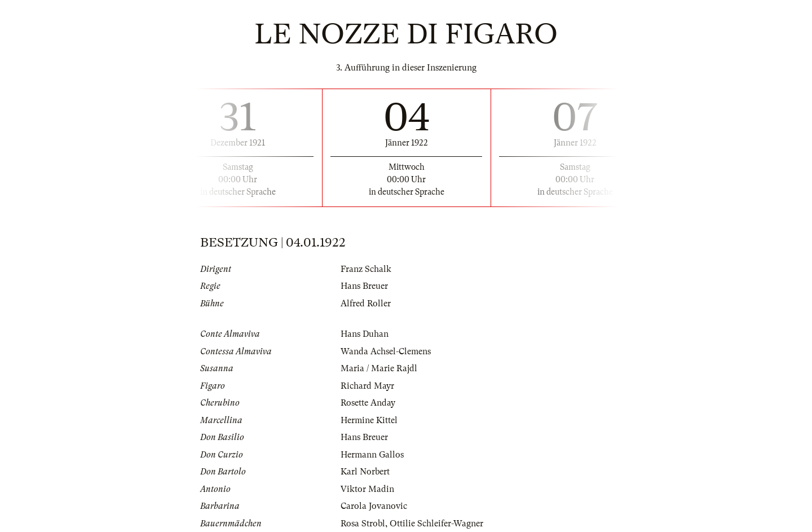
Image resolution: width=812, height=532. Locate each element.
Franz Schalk (366, 269)
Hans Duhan (365, 334)
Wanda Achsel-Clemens (386, 351)
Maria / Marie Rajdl (379, 368)
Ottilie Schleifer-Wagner (436, 524)
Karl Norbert (365, 472)
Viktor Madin (367, 489)
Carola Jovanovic (374, 506)
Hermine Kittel (369, 420)
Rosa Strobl (363, 524)
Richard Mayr (367, 386)
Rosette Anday (368, 403)
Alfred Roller (366, 304)
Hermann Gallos (372, 455)
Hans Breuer (364, 286)
